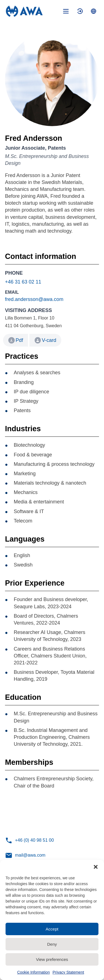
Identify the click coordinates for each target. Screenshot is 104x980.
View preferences (52, 959)
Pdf (19, 340)
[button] (96, 867)
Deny (52, 944)
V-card (45, 340)
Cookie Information (34, 972)
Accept (52, 929)
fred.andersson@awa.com (34, 299)
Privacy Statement (68, 972)
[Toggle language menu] (94, 11)
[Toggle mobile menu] (66, 11)
